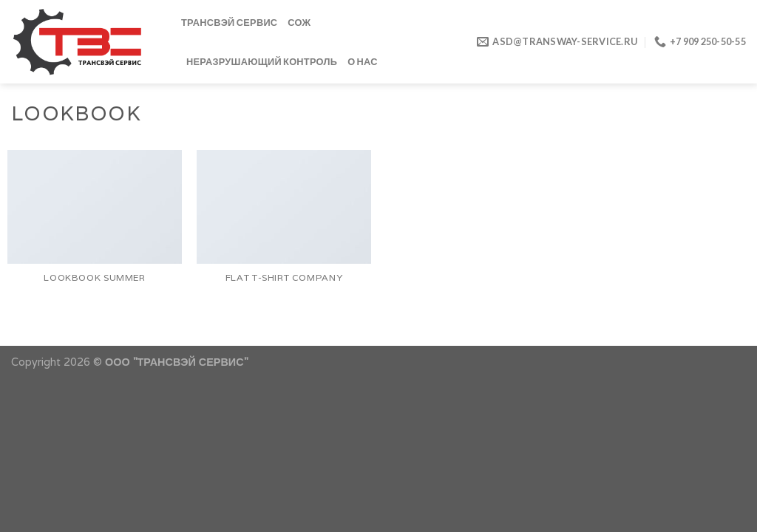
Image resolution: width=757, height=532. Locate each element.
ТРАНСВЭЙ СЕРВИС (229, 22)
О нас (363, 61)
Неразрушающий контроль (262, 61)
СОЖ (299, 22)
